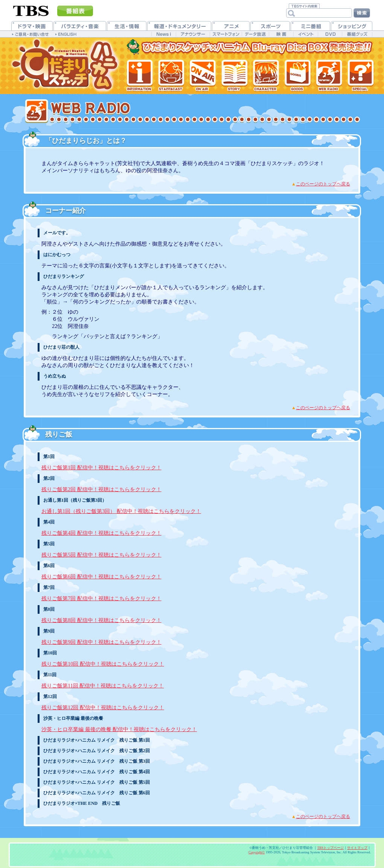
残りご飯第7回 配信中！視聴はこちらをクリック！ (101, 598)
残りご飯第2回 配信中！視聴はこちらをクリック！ (101, 489)
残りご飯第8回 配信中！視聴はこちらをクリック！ (101, 620)
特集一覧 (360, 75)
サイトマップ (357, 848)
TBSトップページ (330, 848)
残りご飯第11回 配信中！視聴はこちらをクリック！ (103, 686)
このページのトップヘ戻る (323, 184)
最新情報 (140, 75)
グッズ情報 (297, 75)
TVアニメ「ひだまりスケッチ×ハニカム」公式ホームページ (66, 66)
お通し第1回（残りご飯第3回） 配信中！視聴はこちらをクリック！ (121, 511)
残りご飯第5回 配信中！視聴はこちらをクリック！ (101, 555)
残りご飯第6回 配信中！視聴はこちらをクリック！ (101, 577)
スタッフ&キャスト (171, 75)
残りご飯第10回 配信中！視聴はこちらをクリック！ (103, 664)
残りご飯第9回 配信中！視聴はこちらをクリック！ (101, 642)
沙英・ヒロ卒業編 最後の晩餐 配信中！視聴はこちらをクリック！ (119, 729)
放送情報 (202, 75)
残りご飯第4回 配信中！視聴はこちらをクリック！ (101, 533)
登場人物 (265, 75)
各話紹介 (234, 75)
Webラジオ (328, 75)
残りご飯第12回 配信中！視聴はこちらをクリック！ (103, 707)
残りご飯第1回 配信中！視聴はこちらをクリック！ (101, 467)
